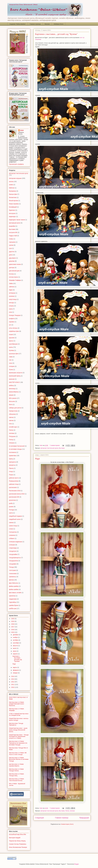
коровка (12, 322)
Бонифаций (13, 207)
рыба (11, 503)
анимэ (11, 185)
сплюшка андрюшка (16, 542)
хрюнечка (12, 596)
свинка (11, 523)
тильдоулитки (14, 561)
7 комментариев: (55, 445)
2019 (13, 621)
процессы (12, 465)
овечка (11, 417)
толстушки (12, 570)
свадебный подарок (15, 516)
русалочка (12, 500)
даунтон (12, 252)
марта (15, 667)
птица (11, 471)
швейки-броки (14, 605)
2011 (13, 684)
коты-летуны (13, 328)
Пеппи (67, 811)
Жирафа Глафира (15, 280)
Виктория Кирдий (15, 838)
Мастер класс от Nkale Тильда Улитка (16, 770)
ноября (15, 637)
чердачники (13, 599)
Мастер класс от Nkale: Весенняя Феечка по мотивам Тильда (19, 759)
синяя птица (13, 526)
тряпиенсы (13, 577)
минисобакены (14, 392)
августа (15, 646)
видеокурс (12, 216)
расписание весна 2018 (17, 494)
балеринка (13, 191)
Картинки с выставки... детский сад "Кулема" (56, 34)
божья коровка (14, 204)
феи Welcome (14, 583)
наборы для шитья (15, 408)
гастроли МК (13, 232)
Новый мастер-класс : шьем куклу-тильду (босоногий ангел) (18, 730)
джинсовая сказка (15, 264)
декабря (16, 635)
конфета (12, 319)
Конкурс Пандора (15, 315)
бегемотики (13, 197)
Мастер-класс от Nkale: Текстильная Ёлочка (17, 780)
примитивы (13, 456)
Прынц (11, 468)
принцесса (12, 462)
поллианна (13, 452)
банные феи (13, 194)
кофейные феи (14, 331)
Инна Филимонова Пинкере (18, 847)
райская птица (14, 484)
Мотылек (12, 401)
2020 (13, 619)
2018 (13, 624)
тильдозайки (13, 554)
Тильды (11, 567)
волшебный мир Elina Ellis (18, 834)
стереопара (13, 548)
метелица (12, 389)
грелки (11, 245)
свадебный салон (15, 519)
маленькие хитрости (16, 373)
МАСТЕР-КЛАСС (15, 382)
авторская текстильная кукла (49, 448)
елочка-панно (13, 277)
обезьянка (12, 414)
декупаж (12, 261)
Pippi (37, 459)
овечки (11, 420)
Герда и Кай (13, 236)
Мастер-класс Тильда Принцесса (16, 724)
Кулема (11, 350)
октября (16, 640)
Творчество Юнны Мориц (17, 841)
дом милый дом (14, 271)
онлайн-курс (13, 427)
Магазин (47, 24)
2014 (13, 676)
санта (11, 513)
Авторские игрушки (15, 178)
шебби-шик (13, 609)
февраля (16, 670)
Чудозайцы (13, 602)
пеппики (72, 811)
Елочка (11, 274)
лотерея (12, 366)
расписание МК (14, 497)
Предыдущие (84, 818)
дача (11, 255)
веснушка (12, 213)
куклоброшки (13, 344)
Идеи (11, 290)
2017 (13, 627)
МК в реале (13, 398)
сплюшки (12, 545)
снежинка (12, 535)
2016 (13, 630)
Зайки (11, 283)
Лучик (11, 370)
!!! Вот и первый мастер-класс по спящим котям (19, 714)
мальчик (12, 379)
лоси (11, 363)
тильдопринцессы (15, 558)
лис (10, 360)
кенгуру (11, 303)
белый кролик (14, 201)
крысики (12, 338)
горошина (12, 242)
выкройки (12, 226)
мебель (11, 385)
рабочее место (14, 478)
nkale (22, 130)
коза (10, 312)
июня (15, 651)
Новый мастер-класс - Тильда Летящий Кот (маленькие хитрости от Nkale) (19, 736)
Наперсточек (13, 411)
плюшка (12, 443)
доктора (12, 268)
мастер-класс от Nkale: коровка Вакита (17, 765)
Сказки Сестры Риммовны (18, 844)
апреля (15, 654)
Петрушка (12, 436)
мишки (11, 395)
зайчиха (12, 287)
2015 (13, 632)
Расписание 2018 (15, 491)
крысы (11, 341)
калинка (12, 296)
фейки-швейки (14, 589)
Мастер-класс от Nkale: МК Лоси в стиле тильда (18, 754)
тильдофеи (13, 564)
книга (11, 309)
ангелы (11, 182)
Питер (11, 440)
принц (11, 459)
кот (10, 325)
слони (11, 529)
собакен (12, 538)
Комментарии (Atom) (67, 824)
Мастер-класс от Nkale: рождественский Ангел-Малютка (17, 704)
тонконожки (13, 574)
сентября (16, 643)
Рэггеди (12, 510)
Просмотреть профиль (16, 164)
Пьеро (11, 475)
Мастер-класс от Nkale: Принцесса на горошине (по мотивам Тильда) (18, 743)
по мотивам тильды (15, 449)
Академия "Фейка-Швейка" (18, 24)
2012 (13, 682)
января (15, 673)
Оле (10, 424)
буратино (12, 210)
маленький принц (15, 376)
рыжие (11, 507)
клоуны (11, 306)
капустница (13, 299)
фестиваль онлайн (15, 593)
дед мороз (12, 258)
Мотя (11, 405)
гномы (11, 239)
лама (11, 357)
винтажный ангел (15, 223)
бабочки (12, 188)
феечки (11, 580)
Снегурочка (13, 532)
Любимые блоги (59, 24)
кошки (11, 334)
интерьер (12, 293)
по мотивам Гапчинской (17, 446)
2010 (13, 687)
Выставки (62, 448)
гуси (10, 248)
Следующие (40, 818)
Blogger (77, 864)
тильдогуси (13, 551)
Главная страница (35, 24)
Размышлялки (14, 481)
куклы (11, 347)
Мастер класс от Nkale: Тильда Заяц (17, 775)
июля (15, 648)
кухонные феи (14, 354)
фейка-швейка (14, 586)
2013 (13, 679)
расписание (13, 487)
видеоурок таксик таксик (17, 220)
